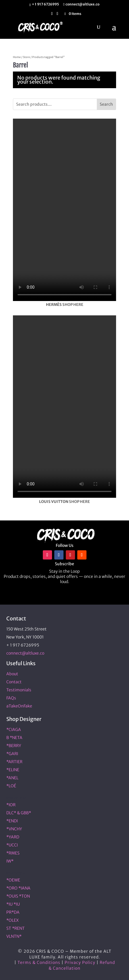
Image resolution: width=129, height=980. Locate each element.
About (12, 674)
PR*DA (13, 912)
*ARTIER (14, 762)
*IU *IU (13, 904)
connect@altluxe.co (25, 653)
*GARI (12, 754)
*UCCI (12, 845)
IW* (10, 861)
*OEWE (13, 880)
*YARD (13, 837)
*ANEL (12, 778)
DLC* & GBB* (19, 813)
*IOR (11, 805)
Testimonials (19, 690)
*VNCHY (14, 829)
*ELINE (13, 770)
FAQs (11, 698)
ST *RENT (16, 928)
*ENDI (12, 821)
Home (17, 57)
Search (106, 104)
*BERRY (14, 746)
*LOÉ (11, 786)
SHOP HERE (73, 305)
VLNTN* (14, 936)
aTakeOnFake (19, 706)
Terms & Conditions (39, 962)
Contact (14, 682)
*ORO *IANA (18, 888)
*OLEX (12, 920)
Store (26, 57)
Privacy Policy (80, 962)
